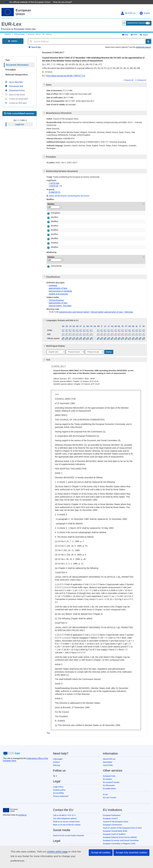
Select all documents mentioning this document (68, 194)
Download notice (15, 88)
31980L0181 (70, 211)
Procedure (11, 68)
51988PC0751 (55, 190)
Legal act (19, 122)
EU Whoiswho (109, 783)
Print (139, 32)
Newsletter (108, 760)
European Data (109, 774)
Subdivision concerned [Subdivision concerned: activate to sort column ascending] (110, 202)
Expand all (128, 78)
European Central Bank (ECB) (115, 829)
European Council (110, 816)
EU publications (109, 787)
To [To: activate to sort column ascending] (140, 202)
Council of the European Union (116, 820)
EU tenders (108, 777)
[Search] (148, 39)
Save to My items (15, 93)
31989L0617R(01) (74, 264)
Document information (17, 63)
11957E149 (53, 184)
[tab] (95, 83)
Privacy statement (61, 794)
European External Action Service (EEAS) (120, 835)
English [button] (145, 9)
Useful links (108, 763)
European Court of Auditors (114, 832)
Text (8, 58)
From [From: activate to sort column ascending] (127, 202)
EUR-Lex (11, 20)
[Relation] (54, 205)
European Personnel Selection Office (118, 857)
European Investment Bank (114, 845)
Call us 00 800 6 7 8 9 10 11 (64, 813)
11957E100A (54, 181)
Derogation (52, 211)
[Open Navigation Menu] (13, 39)
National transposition (17, 73)
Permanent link (14, 84)
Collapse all (141, 78)
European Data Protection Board (116, 854)
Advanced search (143, 45)
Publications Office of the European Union (120, 860)
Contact (56, 760)
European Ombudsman (113, 848)
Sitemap (57, 763)
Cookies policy (59, 788)
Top (48, 731)
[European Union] (10, 808)
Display (109, 350)
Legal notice (58, 785)
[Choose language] (56, 350)
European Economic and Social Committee (121, 838)
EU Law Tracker (110, 796)
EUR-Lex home (19, 31)
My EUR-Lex (128, 9)
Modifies (51, 215)
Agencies (107, 864)
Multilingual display (54, 344)
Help (130, 32)
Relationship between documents (60, 169)
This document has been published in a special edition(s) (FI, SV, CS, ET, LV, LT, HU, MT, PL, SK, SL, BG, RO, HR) (91, 66)
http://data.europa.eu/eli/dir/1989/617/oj (66, 74)
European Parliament (112, 813)
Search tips (35, 45)
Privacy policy (59, 847)
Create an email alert (16, 97)
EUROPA (8, 31)
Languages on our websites (65, 844)
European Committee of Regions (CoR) (119, 842)
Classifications (51, 275)
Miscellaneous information (57, 111)
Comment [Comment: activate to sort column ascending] (89, 202)
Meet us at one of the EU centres (67, 823)
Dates (47, 83)
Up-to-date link (14, 80)
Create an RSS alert (16, 101)
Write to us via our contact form (66, 820)
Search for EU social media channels (69, 834)
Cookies (56, 854)
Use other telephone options (65, 816)
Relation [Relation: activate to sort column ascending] (54, 204)
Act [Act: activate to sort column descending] (73, 204)
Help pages (58, 757)
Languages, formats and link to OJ (61, 318)
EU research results (111, 780)
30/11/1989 (19, 118)
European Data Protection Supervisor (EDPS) (122, 851)
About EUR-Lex (109, 757)
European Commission (112, 823)
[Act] (73, 205)
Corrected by (53, 264)
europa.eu (22, 813)
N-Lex (105, 792)
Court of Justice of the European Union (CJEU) (122, 826)
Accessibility (58, 791)
